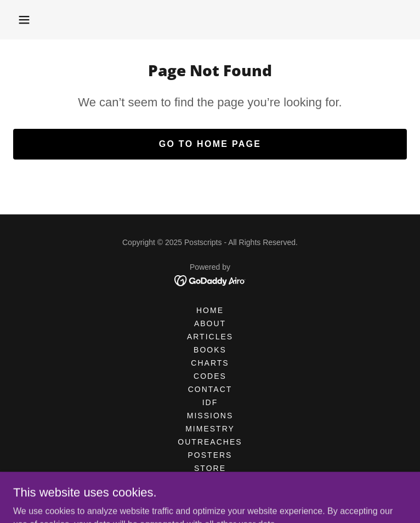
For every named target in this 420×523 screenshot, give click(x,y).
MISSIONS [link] (210, 416)
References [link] (210, 494)
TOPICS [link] (210, 481)
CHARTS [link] (210, 363)
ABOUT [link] (210, 323)
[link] (210, 280)
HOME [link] (210, 310)
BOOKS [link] (210, 350)
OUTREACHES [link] (210, 442)
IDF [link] (210, 402)
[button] (24, 20)
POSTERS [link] (210, 455)
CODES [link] (210, 376)
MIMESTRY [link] (210, 429)
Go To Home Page (210, 144)
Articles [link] (210, 337)
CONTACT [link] (210, 389)
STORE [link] (210, 468)
